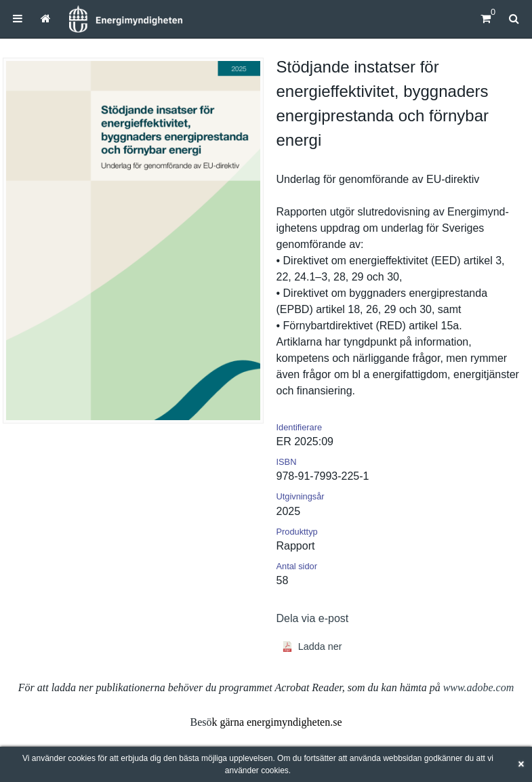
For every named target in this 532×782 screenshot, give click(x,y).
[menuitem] (18, 19)
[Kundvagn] (486, 19)
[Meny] (18, 19)
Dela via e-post (313, 618)
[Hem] (125, 19)
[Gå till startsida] (46, 19)
